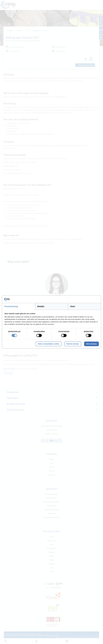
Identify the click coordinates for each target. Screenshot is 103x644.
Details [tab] (41, 306)
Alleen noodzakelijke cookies (48, 344)
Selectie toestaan (73, 344)
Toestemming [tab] (11, 306)
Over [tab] (73, 306)
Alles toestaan (91, 344)
